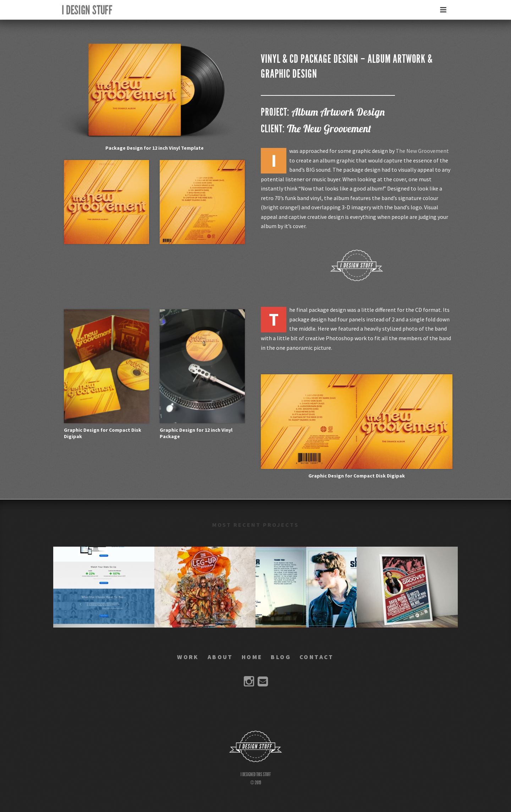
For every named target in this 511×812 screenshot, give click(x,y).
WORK (188, 657)
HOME (252, 657)
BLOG (281, 657)
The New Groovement (422, 151)
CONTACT (317, 657)
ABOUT (220, 657)
